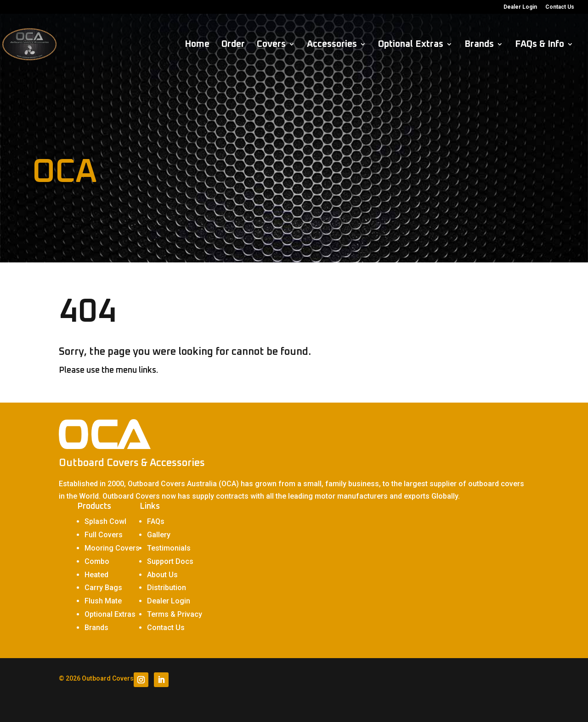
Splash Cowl (105, 521)
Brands (479, 45)
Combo (97, 561)
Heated (96, 575)
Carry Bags (103, 588)
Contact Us (560, 7)
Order (233, 45)
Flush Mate (103, 601)
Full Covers (104, 535)
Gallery (159, 535)
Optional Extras (411, 45)
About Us (162, 575)
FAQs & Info (540, 45)
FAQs (156, 521)
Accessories (332, 45)
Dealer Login (520, 7)
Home (197, 45)
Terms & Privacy (175, 614)
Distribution (167, 588)
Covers (271, 45)
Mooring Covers (112, 548)
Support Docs (170, 561)
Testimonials (169, 548)
